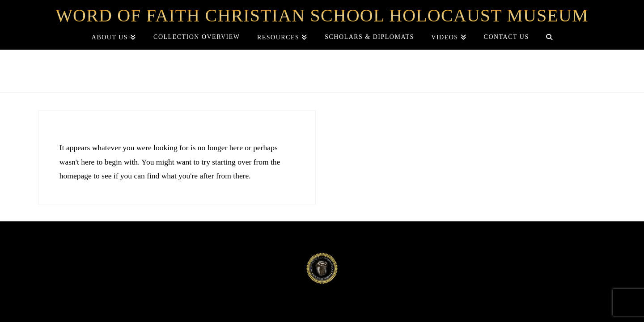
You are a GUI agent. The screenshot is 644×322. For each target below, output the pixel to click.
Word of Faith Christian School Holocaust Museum (322, 16)
